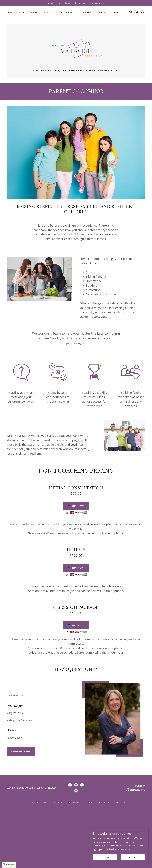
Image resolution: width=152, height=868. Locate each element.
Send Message (21, 751)
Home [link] (10, 12)
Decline (105, 857)
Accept (133, 857)
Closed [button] (18, 738)
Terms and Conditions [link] (115, 802)
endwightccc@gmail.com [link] (20, 720)
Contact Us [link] (62, 802)
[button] (35, 12)
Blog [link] (76, 802)
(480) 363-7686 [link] (15, 713)
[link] (137, 12)
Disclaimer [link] (89, 802)
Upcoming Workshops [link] (37, 802)
